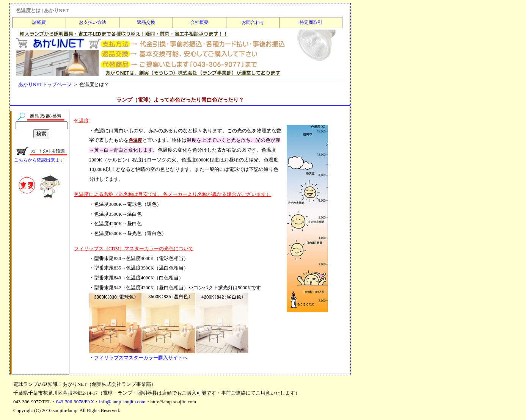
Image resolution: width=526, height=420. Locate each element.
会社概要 (199, 22)
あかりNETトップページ (45, 85)
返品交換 (146, 22)
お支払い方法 (93, 22)
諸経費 (39, 22)
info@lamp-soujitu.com (122, 402)
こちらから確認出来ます (39, 160)
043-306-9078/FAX (75, 402)
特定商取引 (311, 22)
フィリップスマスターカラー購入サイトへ (141, 358)
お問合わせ (253, 22)
